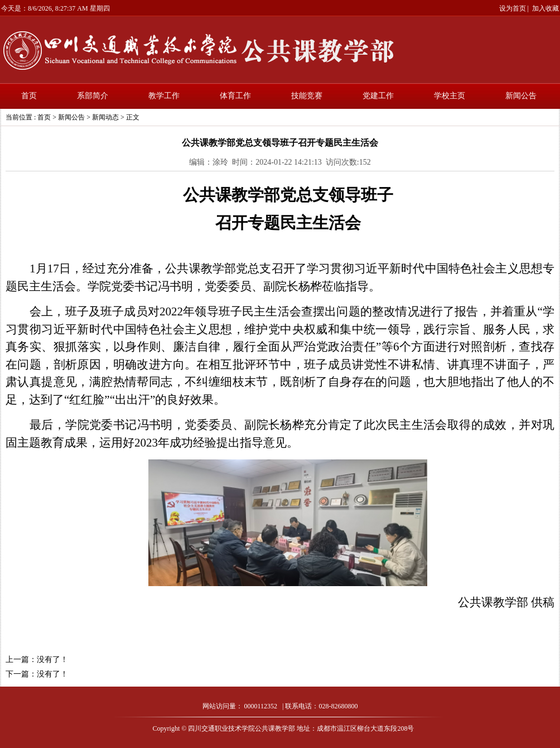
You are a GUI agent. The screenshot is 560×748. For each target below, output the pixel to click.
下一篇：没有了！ (37, 674)
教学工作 (164, 96)
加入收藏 (545, 8)
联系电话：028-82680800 (321, 706)
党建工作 (378, 96)
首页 (29, 96)
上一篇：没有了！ (37, 660)
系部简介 (93, 96)
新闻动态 (105, 117)
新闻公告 (521, 96)
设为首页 (513, 8)
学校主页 (450, 96)
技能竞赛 (307, 96)
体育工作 (235, 96)
